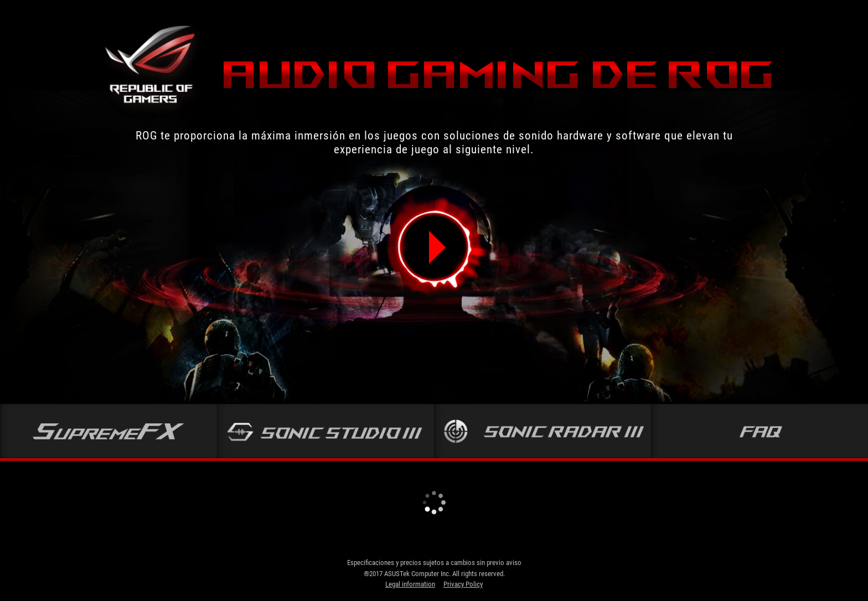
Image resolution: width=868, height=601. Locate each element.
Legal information (410, 584)
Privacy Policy (463, 584)
